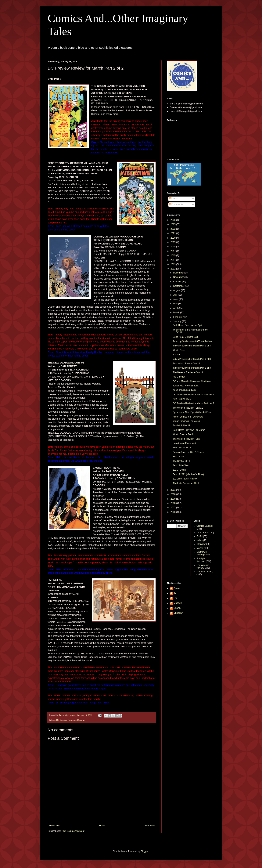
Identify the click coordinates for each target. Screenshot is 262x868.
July (176, 295)
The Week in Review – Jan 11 (188, 408)
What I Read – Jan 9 (183, 434)
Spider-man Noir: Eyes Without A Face (192, 412)
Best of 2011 (179, 457)
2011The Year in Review (185, 479)
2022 (173, 229)
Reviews (81, 720)
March (177, 313)
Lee (176, 598)
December (179, 273)
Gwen (177, 588)
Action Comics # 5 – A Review (188, 417)
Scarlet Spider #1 (181, 425)
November (179, 277)
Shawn (177, 608)
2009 (173, 499)
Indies (199, 540)
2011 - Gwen (179, 470)
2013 (173, 264)
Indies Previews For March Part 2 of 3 (192, 359)
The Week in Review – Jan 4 (187, 439)
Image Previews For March (186, 421)
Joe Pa (176, 355)
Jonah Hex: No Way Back (185, 386)
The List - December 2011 (186, 483)
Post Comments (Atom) (73, 831)
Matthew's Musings (202, 553)
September (179, 286)
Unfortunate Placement (184, 443)
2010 (173, 494)
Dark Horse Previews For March (189, 430)
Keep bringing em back (184, 390)
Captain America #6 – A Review (188, 452)
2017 (173, 251)
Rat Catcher (179, 377)
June (176, 299)
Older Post (149, 826)
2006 (173, 512)
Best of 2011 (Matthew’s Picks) (188, 474)
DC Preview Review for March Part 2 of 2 (193, 395)
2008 (173, 503)
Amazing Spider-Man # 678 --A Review (192, 341)
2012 (173, 269)
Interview (201, 544)
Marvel (200, 548)
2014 (173, 260)
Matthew (178, 603)
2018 (173, 247)
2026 (173, 220)
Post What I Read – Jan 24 (186, 363)
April (176, 308)
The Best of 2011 (181, 461)
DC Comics (61, 720)
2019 (173, 242)
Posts (173, 199)
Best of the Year (181, 465)
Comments (176, 204)
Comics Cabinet (205, 526)
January (178, 321)
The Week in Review (203, 566)
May (176, 304)
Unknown (178, 613)
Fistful (199, 536)
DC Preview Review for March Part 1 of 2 (193, 403)
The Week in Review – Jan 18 (188, 372)
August (177, 290)
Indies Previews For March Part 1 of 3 (192, 368)
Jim (176, 593)
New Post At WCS (182, 399)
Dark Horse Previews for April (187, 325)
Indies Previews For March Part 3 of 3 (192, 346)
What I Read (179, 350)
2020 (173, 238)
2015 (173, 255)
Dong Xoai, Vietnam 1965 (186, 337)
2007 (173, 508)
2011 (173, 490)
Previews (72, 720)
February (178, 317)
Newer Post (55, 826)
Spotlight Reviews (201, 560)
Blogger (145, 851)
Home (102, 826)
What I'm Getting (205, 572)
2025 (173, 224)
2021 (173, 233)
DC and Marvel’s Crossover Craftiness (192, 381)
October (178, 282)
